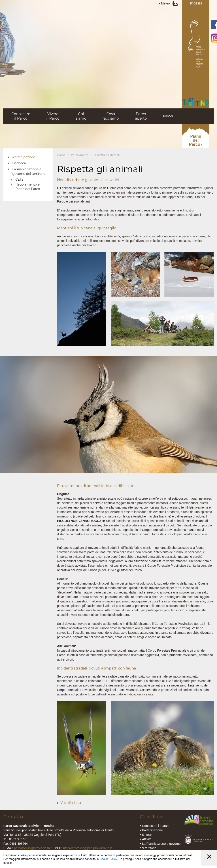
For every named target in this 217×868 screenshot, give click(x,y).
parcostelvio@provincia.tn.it (33, 848)
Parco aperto (80, 155)
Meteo (165, 3)
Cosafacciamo (111, 116)
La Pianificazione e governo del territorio (29, 171)
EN (200, 4)
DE (195, 4)
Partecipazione (24, 157)
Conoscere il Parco (155, 826)
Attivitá (147, 839)
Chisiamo (81, 116)
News (168, 116)
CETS (19, 180)
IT (191, 4)
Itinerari (147, 835)
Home (61, 155)
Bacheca (19, 163)
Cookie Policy (108, 859)
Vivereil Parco (53, 116)
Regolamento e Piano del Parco (28, 187)
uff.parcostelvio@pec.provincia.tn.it (87, 848)
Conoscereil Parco (21, 116)
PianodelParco (195, 140)
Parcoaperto (141, 116)
